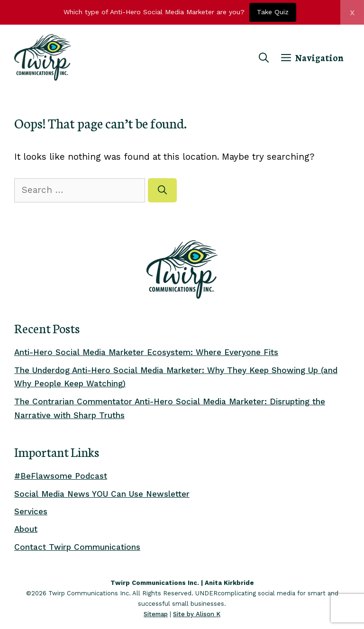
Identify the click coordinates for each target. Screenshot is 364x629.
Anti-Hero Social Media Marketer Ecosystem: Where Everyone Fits (146, 352)
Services (31, 511)
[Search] (162, 190)
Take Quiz (273, 12)
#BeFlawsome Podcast (61, 476)
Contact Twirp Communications (77, 547)
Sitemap (156, 614)
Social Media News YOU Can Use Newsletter (102, 494)
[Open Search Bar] (264, 57)
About (26, 529)
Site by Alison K (197, 614)
